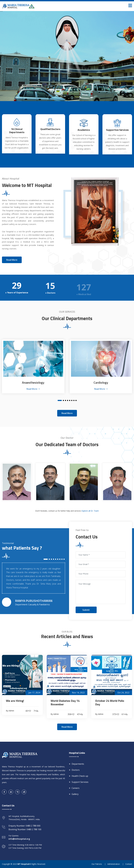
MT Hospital (23, 864)
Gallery (75, 794)
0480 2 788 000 (33, 826)
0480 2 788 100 (34, 829)
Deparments (78, 764)
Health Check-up (80, 776)
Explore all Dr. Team (90, 511)
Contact (129, 864)
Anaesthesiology (33, 382)
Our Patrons (97, 864)
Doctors (76, 770)
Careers (76, 788)
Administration (114, 864)
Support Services (80, 782)
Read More (33, 389)
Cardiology (101, 382)
